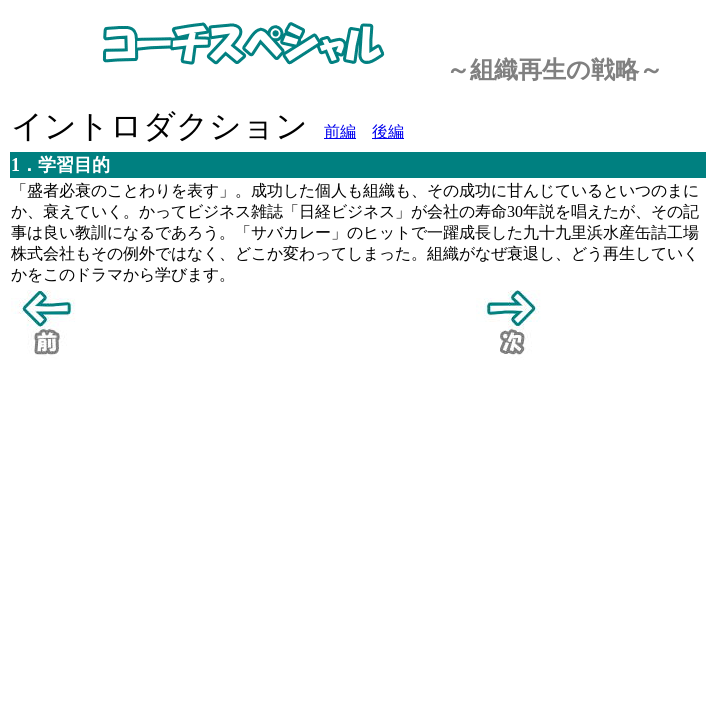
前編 (340, 131)
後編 (388, 131)
